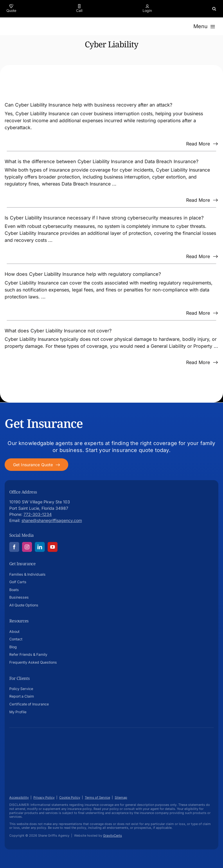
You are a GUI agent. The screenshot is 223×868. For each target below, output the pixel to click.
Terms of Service (97, 797)
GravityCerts (113, 835)
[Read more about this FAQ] (202, 144)
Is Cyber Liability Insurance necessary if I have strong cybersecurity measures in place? (104, 218)
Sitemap (121, 797)
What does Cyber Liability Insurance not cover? (58, 331)
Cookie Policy (70, 797)
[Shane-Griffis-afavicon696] (33, 742)
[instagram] (27, 547)
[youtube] (53, 547)
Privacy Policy (44, 797)
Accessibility (19, 797)
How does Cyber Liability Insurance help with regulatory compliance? (83, 274)
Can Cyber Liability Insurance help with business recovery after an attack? (88, 105)
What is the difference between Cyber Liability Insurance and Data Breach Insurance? (101, 161)
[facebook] (14, 547)
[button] (214, 9)
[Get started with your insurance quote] (36, 465)
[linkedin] (40, 547)
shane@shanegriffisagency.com (52, 520)
